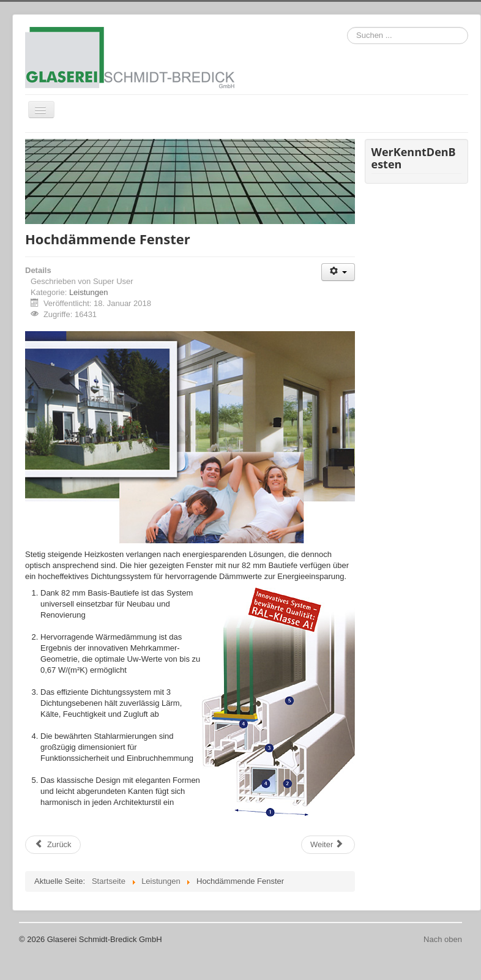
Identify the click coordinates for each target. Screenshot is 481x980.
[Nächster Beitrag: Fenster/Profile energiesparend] (328, 845)
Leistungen (89, 292)
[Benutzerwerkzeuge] (338, 272)
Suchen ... (347, 27)
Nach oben (443, 939)
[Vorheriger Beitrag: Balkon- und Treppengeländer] (53, 845)
